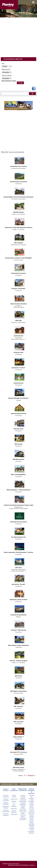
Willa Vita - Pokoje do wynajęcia (18, 661)
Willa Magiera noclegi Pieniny (19, 691)
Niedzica (23, 806)
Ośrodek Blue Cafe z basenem (19, 166)
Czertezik (31, 817)
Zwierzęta (32, 829)
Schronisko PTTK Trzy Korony (18, 752)
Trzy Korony (32, 814)
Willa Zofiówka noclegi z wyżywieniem (19, 645)
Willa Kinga (18, 321)
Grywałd (23, 797)
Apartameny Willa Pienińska (18, 414)
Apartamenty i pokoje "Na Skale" (18, 600)
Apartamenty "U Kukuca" (18, 368)
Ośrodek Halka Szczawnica (18, 273)
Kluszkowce (23, 804)
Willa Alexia (18, 568)
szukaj (32, 94)
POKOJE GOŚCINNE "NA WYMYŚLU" (18, 398)
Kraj (3, 63)
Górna (25, 811)
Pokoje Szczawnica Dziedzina (19, 304)
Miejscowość (6, 70)
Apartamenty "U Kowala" (18, 584)
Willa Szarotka (19, 444)
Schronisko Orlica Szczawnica (18, 522)
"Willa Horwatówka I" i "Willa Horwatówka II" (18, 490)
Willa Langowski (19, 243)
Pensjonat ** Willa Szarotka (18, 630)
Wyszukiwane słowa (9, 81)
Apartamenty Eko (18, 336)
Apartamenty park (18, 383)
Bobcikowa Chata (18, 429)
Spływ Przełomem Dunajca (31, 801)
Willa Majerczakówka (18, 459)
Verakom (32, 865)
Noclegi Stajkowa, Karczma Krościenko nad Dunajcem (18, 197)
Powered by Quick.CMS (15, 865)
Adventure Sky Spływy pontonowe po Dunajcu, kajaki (18, 505)
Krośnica (23, 798)
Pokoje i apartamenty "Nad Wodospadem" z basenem (18, 552)
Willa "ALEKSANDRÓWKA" (18, 475)
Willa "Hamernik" (19, 706)
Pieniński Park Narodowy (32, 797)
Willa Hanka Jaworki (18, 768)
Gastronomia (14, 799)
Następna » (31, 775)
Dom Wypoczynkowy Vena (19, 537)
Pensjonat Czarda (18, 352)
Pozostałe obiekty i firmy (9, 784)
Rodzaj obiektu (7, 76)
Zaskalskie (31, 826)
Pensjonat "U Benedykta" (18, 289)
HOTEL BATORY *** (18, 737)
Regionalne (14, 809)
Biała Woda (32, 824)
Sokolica (31, 815)
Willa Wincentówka (18, 212)
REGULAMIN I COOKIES (27, 784)
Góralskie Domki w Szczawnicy (18, 182)
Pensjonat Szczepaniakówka (19, 615)
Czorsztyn (23, 795)
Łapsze (23, 807)
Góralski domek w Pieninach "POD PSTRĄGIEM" (18, 258)
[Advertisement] (18, 37)
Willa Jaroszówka (19, 722)
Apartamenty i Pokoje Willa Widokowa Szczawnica (18, 228)
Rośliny (32, 827)
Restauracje (14, 814)
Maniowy (23, 803)
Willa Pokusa (18, 676)
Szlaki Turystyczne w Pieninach (31, 832)
